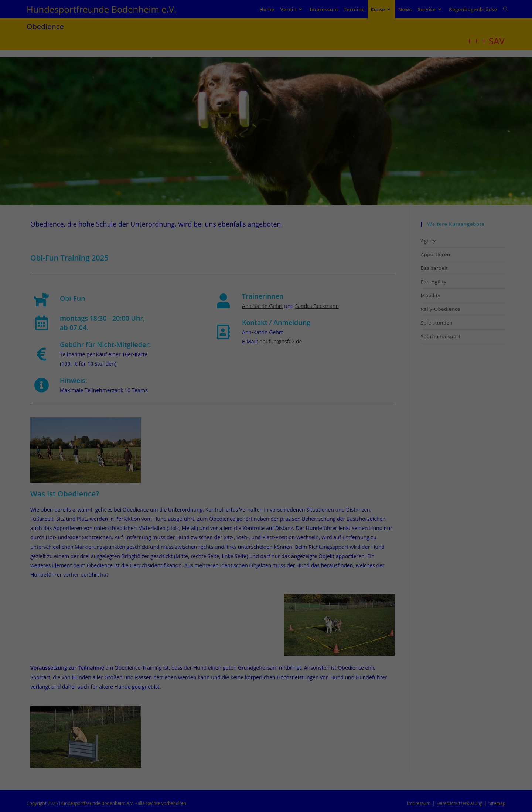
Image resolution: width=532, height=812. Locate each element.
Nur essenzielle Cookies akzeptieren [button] (266, 468)
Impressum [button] (305, 506)
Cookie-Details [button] (231, 506)
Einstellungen (201, 382)
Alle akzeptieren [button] (266, 425)
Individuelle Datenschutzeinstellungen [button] (266, 490)
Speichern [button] (266, 446)
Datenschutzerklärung (248, 375)
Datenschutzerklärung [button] (269, 506)
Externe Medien (308, 399)
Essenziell (212, 399)
